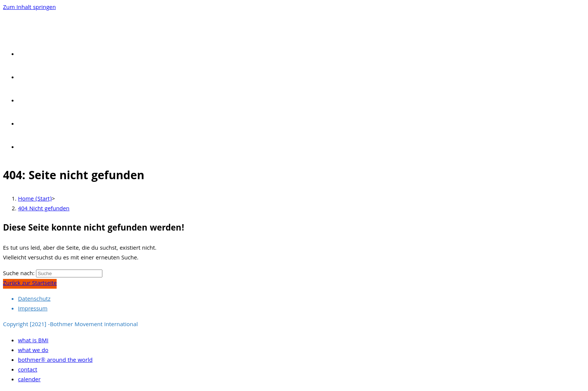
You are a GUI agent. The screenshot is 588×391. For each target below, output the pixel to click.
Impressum (33, 309)
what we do (33, 351)
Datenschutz (34, 300)
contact (28, 370)
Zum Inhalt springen (29, 8)
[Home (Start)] (35, 199)
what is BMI (33, 341)
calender (29, 380)
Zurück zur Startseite (30, 284)
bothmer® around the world (55, 361)
